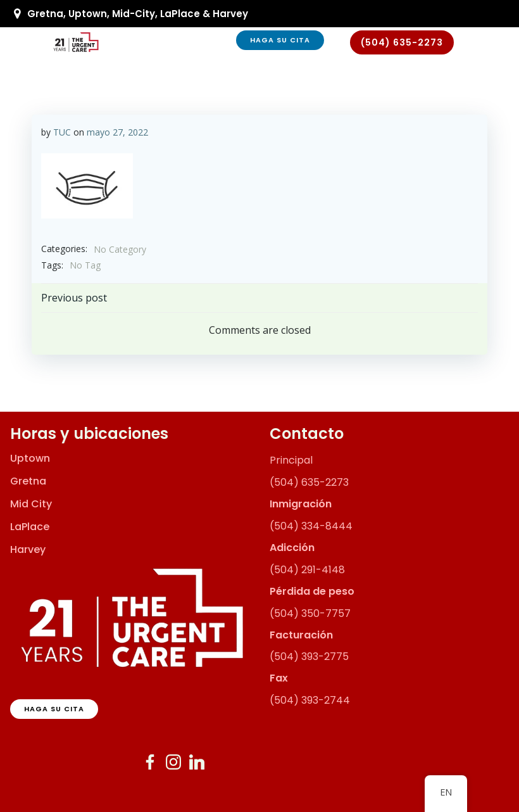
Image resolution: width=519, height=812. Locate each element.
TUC (62, 132)
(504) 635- (297, 482)
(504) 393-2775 (309, 657)
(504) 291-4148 (307, 570)
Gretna (28, 481)
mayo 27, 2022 (117, 132)
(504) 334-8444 (311, 526)
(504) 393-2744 (310, 700)
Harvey (28, 550)
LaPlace (30, 527)
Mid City (31, 504)
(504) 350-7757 (310, 613)
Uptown (30, 459)
